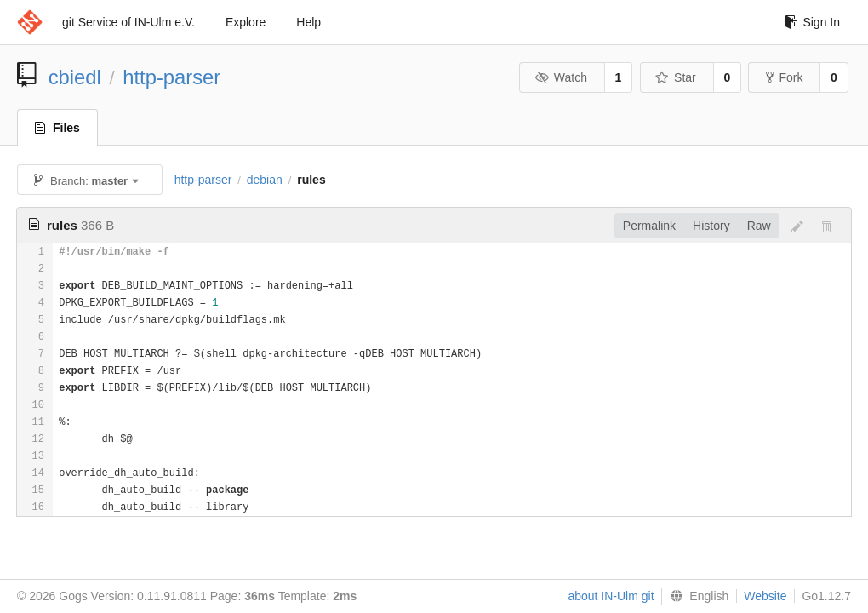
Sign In (812, 22)
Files (57, 128)
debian (265, 180)
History (711, 226)
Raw (759, 226)
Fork (784, 77)
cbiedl (75, 77)
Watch (561, 77)
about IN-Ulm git (611, 596)
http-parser (171, 77)
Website (765, 596)
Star (676, 77)
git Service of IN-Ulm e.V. (128, 22)
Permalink (649, 226)
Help (308, 22)
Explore (246, 22)
